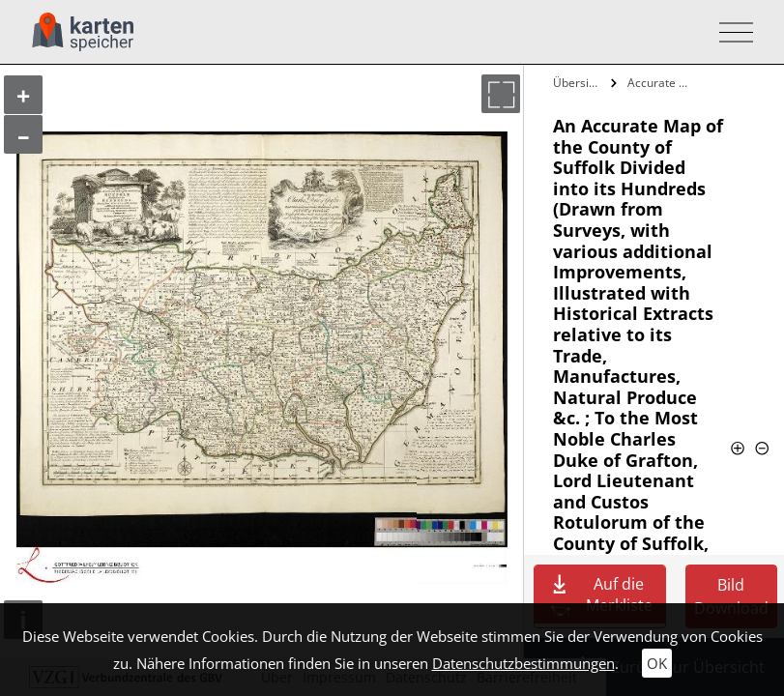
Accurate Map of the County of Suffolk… (660, 83)
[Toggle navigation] (730, 32)
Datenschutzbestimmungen (523, 663)
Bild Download (731, 596)
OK (657, 663)
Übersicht (579, 83)
